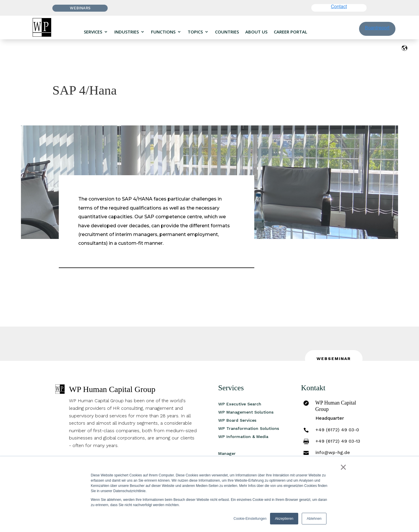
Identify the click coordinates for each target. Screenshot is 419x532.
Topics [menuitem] (195, 32)
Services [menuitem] (93, 32)
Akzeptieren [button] (284, 519)
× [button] (343, 467)
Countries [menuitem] (227, 32)
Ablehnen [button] (314, 519)
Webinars (80, 8)
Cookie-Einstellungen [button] (250, 519)
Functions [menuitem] (163, 32)
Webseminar (334, 359)
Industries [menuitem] (127, 32)
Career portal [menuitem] (291, 32)
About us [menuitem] (256, 32)
